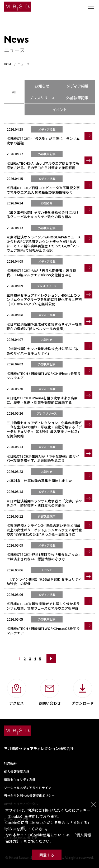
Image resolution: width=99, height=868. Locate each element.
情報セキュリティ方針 (20, 779)
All (14, 92)
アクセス (16, 703)
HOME (8, 64)
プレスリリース (42, 98)
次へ (51, 658)
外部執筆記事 (77, 98)
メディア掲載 (77, 86)
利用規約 (10, 763)
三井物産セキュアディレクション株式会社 (39, 748)
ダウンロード (83, 703)
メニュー (91, 7)
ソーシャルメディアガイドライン (28, 788)
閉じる (94, 805)
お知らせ (42, 86)
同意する (47, 855)
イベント (60, 110)
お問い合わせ (50, 703)
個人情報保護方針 (17, 771)
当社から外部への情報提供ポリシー (29, 795)
